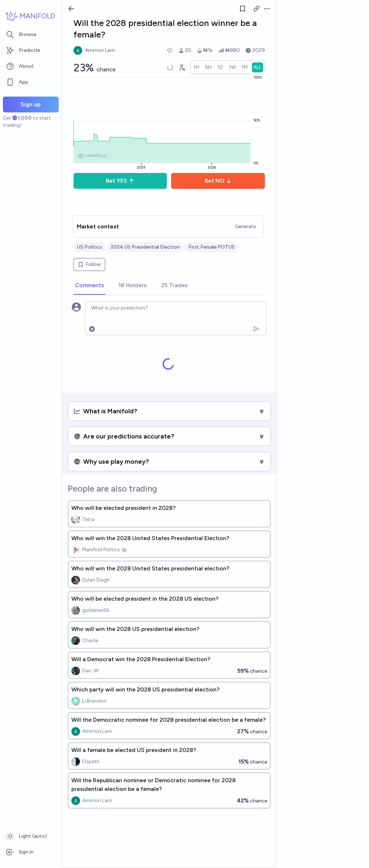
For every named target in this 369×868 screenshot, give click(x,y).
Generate (245, 226)
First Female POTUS (212, 247)
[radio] (196, 67)
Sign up (31, 104)
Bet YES (120, 181)
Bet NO (218, 181)
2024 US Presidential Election (145, 247)
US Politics (90, 247)
